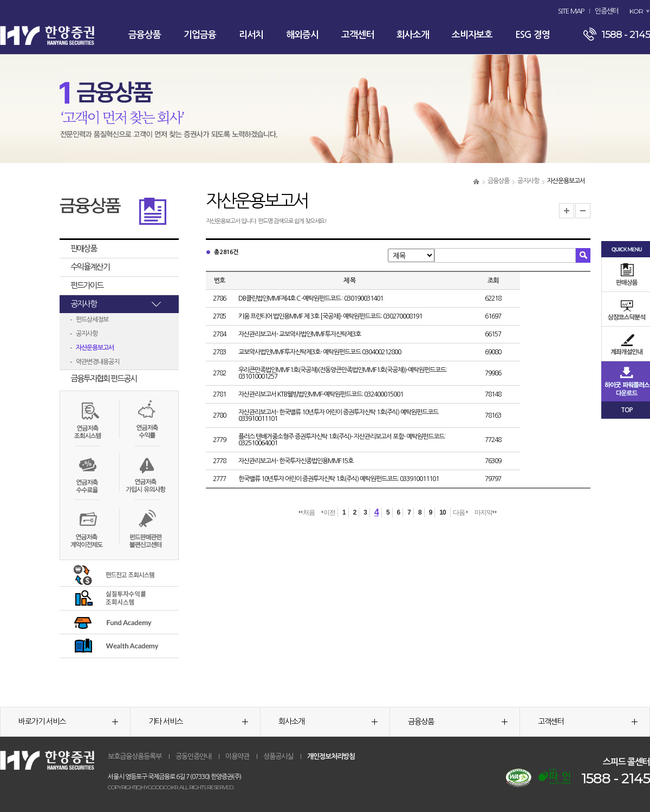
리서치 (251, 35)
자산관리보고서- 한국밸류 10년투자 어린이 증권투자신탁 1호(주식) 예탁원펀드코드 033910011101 (338, 415)
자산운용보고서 (95, 348)
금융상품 (145, 35)
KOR (636, 11)
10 (442, 512)
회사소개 (413, 35)
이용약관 (237, 756)
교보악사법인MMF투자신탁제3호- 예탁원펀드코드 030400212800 (320, 352)
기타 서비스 (198, 722)
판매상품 (83, 248)
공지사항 (528, 181)
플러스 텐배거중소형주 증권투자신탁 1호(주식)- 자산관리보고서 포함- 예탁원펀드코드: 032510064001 (342, 440)
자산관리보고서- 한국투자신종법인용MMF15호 (296, 461)
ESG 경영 (532, 35)
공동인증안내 (193, 756)
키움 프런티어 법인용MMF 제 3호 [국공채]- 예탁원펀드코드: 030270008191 (330, 316)
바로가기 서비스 (68, 722)
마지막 (486, 512)
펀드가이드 (87, 285)
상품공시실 (278, 756)
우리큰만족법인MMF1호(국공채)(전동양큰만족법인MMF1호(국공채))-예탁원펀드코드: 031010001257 (343, 373)
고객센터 (357, 35)
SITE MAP (571, 11)
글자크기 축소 (583, 211)
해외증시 (302, 35)
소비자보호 (472, 35)
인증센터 (607, 11)
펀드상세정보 (92, 320)
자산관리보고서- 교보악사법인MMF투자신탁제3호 (300, 334)
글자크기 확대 (567, 211)
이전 (328, 512)
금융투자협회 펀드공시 (103, 378)
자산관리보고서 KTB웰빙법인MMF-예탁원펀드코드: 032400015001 (321, 394)
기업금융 (200, 35)
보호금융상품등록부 (135, 756)
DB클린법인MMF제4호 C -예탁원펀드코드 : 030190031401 (311, 298)
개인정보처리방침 (331, 756)
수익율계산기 (90, 267)
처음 (307, 512)
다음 (460, 512)
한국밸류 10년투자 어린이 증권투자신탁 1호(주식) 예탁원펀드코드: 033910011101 (339, 479)
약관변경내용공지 (97, 362)
